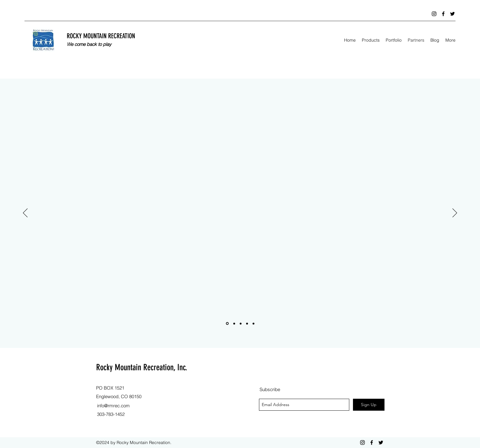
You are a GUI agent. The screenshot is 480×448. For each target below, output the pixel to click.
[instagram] (434, 14)
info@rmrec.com (113, 406)
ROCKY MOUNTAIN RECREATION (101, 36)
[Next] (455, 213)
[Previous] (25, 213)
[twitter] (452, 14)
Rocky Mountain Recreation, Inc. (142, 367)
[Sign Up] (369, 405)
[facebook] (443, 14)
